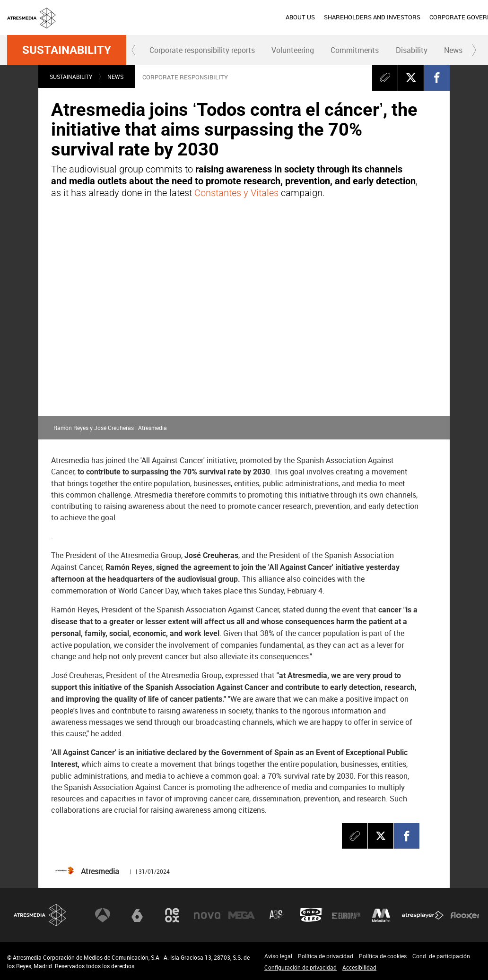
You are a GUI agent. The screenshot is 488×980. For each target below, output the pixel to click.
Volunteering (293, 50)
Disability (412, 50)
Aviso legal (278, 956)
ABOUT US (133, 17)
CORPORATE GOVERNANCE (301, 17)
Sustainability (67, 50)
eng (469, 17)
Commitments (355, 50)
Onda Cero (311, 915)
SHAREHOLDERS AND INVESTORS (205, 17)
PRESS (414, 17)
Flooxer (465, 915)
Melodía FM (381, 915)
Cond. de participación (441, 956)
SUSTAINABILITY (372, 17)
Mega (242, 915)
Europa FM (346, 915)
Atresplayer (423, 915)
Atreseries (277, 915)
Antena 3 (103, 915)
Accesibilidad (359, 967)
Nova (207, 915)
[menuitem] (133, 17)
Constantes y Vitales (236, 193)
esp (446, 17)
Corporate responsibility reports (202, 50)
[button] (134, 50)
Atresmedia (40, 915)
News (453, 50)
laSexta (137, 915)
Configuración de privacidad (301, 967)
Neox (172, 915)
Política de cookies (383, 956)
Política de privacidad (326, 956)
